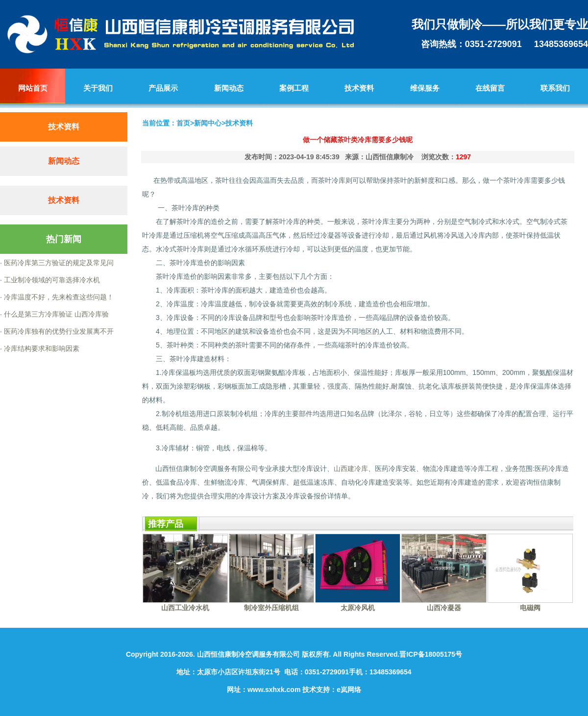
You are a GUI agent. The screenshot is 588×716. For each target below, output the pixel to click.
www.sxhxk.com (274, 690)
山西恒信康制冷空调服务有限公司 (248, 654)
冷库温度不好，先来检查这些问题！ (58, 297)
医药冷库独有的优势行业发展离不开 (58, 331)
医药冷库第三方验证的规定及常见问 (58, 263)
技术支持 (316, 690)
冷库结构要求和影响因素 (41, 348)
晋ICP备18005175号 (431, 654)
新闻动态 (64, 161)
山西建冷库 (351, 469)
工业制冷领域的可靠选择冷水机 (51, 280)
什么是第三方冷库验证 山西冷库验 (55, 314)
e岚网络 (349, 690)
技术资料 (64, 200)
